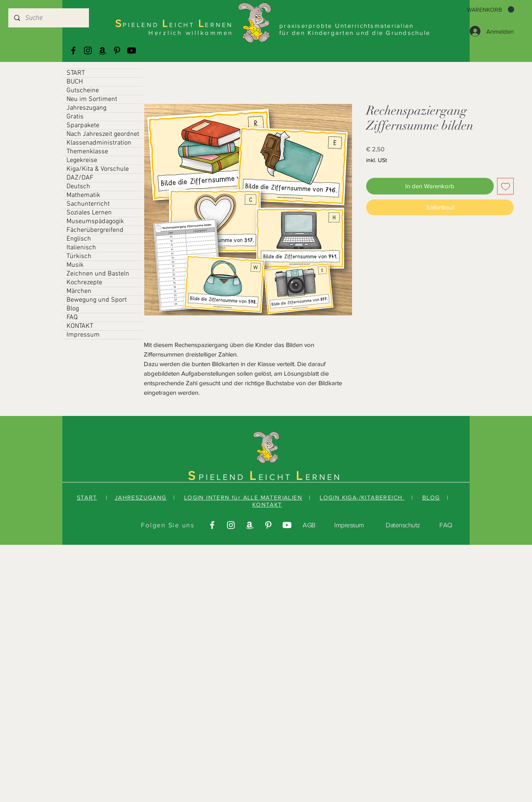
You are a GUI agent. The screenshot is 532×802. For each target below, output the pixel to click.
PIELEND (224, 477)
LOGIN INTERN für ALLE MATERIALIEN (243, 497)
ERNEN (324, 477)
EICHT (277, 477)
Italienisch (81, 248)
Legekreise (82, 160)
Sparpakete (83, 125)
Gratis (75, 117)
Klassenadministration (99, 143)
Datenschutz (403, 525)
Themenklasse (87, 152)
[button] (490, 10)
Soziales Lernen (89, 213)
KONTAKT (80, 326)
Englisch (79, 239)
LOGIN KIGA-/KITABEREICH (362, 497)
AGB (309, 525)
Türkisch (79, 256)
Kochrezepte (84, 283)
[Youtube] (132, 50)
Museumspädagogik (95, 221)
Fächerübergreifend (95, 230)
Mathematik (83, 195)
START (76, 73)
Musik (75, 265)
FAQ (72, 317)
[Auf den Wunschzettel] (506, 186)
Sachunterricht (88, 204)
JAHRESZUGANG (141, 497)
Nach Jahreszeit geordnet (103, 134)
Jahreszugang (86, 108)
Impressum (83, 335)
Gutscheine (83, 91)
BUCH (75, 82)
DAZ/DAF (80, 178)
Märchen (79, 291)
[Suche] (48, 18)
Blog (73, 309)
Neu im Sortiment (92, 99)
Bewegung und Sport (97, 300)
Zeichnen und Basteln (98, 274)
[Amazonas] (102, 50)
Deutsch (78, 187)
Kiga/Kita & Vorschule (98, 169)
